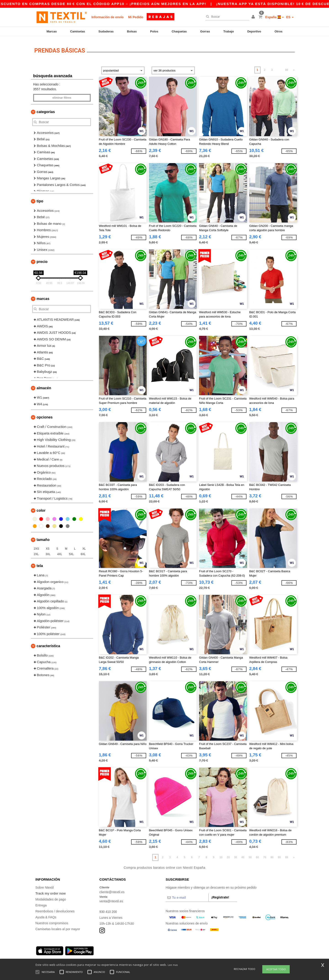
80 (272, 855)
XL (84, 547)
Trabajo (229, 31)
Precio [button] (42, 260)
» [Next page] (294, 68)
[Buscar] (226, 17)
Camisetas (78, 31)
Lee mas (173, 965)
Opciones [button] (45, 415)
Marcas (52, 31)
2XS (36, 547)
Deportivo (254, 31)
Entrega (41, 903)
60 (257, 855)
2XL (36, 552)
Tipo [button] (40, 199)
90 (279, 855)
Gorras (205, 31)
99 (286, 68)
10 (221, 855)
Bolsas (132, 31)
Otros (279, 31)
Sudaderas (106, 31)
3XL (48, 552)
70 (265, 855)
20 (228, 855)
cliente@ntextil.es (112, 890)
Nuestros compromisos (52, 921)
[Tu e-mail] (187, 895)
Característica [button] (48, 644)
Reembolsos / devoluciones (55, 909)
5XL (71, 552)
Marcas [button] (43, 297)
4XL (60, 552)
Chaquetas (179, 31)
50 (250, 855)
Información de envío (107, 17)
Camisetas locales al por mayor (58, 927)
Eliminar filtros (62, 96)
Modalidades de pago (51, 897)
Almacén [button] (44, 386)
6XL (83, 552)
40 (243, 855)
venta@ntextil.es (111, 899)
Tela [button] (40, 564)
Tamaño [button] (43, 538)
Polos (154, 31)
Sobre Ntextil (45, 885)
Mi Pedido (136, 17)
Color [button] (41, 508)
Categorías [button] (46, 110)
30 (235, 855)
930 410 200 (108, 910)
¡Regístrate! (220, 895)
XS (48, 547)
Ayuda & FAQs (46, 915)
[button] (254, 17)
